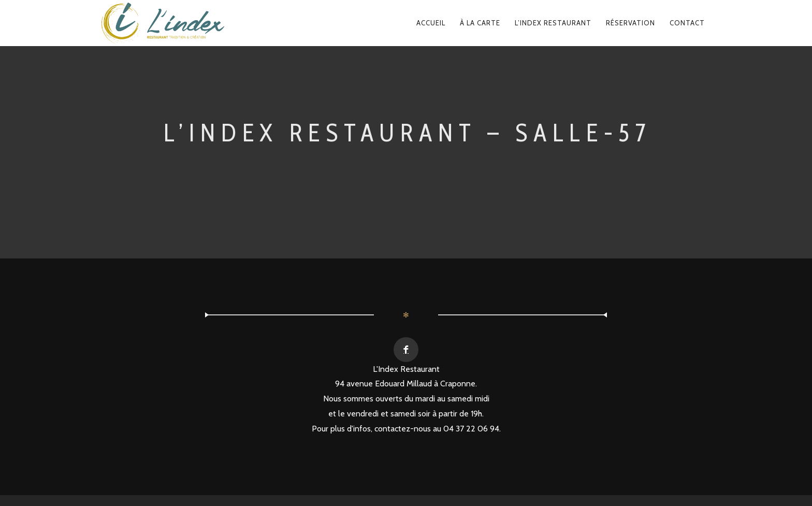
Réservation (630, 23)
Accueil (431, 23)
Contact (687, 23)
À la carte (480, 23)
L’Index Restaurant (553, 23)
